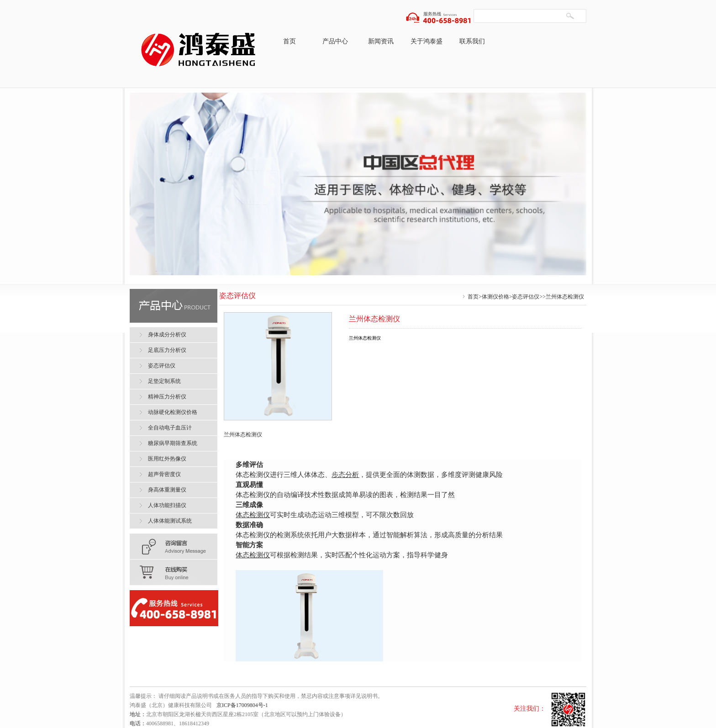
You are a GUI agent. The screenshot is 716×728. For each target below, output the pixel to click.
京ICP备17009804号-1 (242, 705)
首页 (290, 41)
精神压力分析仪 (167, 397)
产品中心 (335, 41)
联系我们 (472, 41)
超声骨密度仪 (164, 474)
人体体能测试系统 (170, 521)
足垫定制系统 (164, 381)
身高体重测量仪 (167, 490)
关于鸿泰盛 (426, 41)
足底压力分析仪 (167, 350)
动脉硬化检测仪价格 (173, 412)
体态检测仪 (253, 515)
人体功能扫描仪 (167, 505)
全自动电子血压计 (170, 428)
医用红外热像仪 (167, 459)
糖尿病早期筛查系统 (173, 443)
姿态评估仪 (526, 297)
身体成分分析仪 (167, 335)
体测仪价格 (495, 297)
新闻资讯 (381, 41)
